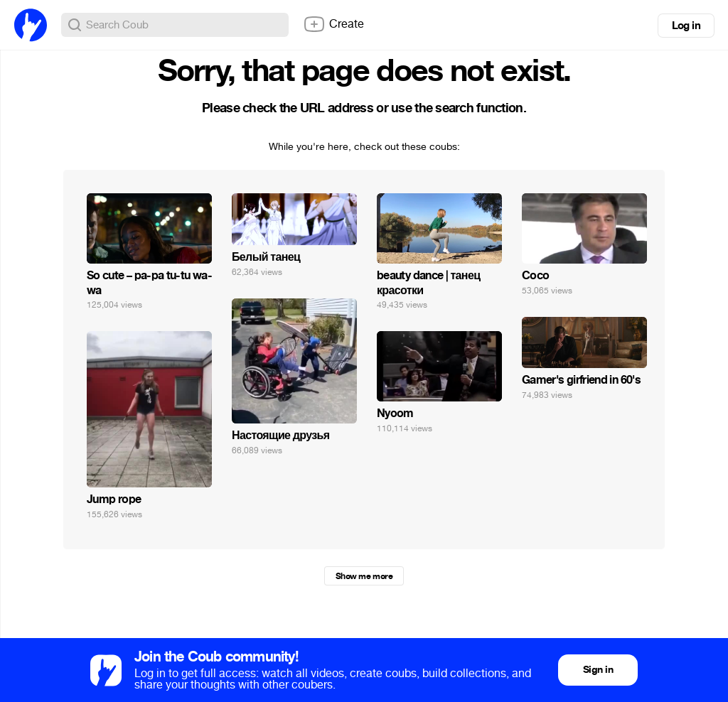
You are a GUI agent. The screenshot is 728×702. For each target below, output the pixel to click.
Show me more (364, 576)
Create (333, 24)
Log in (686, 26)
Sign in (598, 670)
